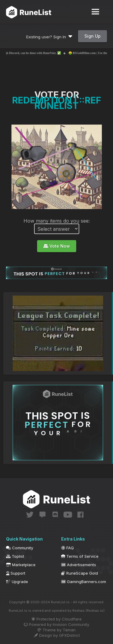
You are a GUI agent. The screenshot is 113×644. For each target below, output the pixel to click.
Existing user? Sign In (49, 37)
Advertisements (79, 565)
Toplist (15, 556)
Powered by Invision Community (56, 624)
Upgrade (17, 582)
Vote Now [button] (57, 246)
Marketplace (21, 565)
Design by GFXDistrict (57, 635)
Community (20, 548)
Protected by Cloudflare (56, 619)
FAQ (67, 548)
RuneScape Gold (80, 573)
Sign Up (93, 36)
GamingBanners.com (84, 582)
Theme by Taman (56, 630)
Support (16, 573)
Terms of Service (80, 556)
